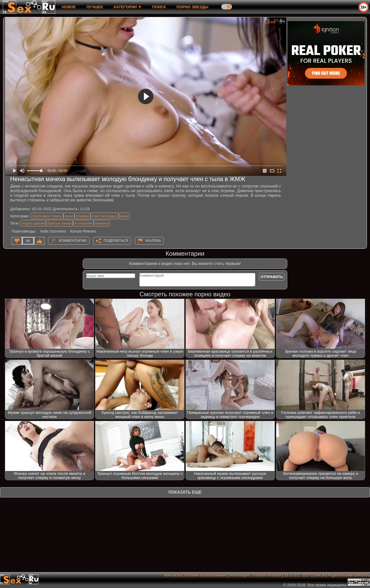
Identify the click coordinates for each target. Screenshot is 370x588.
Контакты (173, 575)
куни (69, 216)
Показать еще (185, 492)
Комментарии (73, 240)
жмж (124, 216)
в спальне (83, 223)
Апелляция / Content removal (255, 575)
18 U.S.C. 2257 (297, 575)
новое (69, 7)
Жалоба (153, 240)
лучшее (95, 7)
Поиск (159, 7)
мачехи (102, 223)
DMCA (319, 575)
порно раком (33, 223)
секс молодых (105, 216)
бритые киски (59, 223)
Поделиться (116, 240)
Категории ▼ (128, 7)
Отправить (272, 277)
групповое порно (47, 216)
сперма (83, 216)
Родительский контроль (349, 575)
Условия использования (205, 575)
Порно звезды (192, 7)
